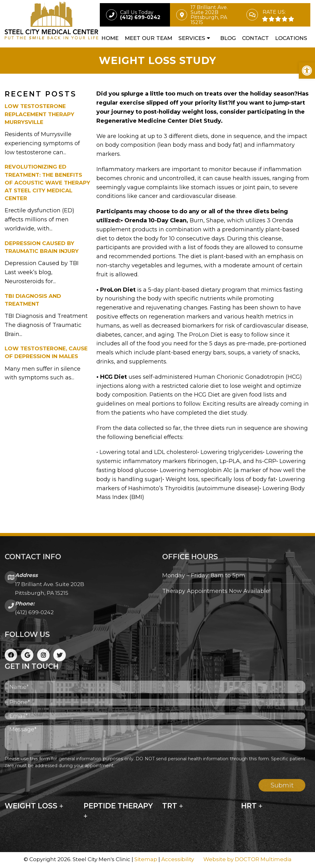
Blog (228, 38)
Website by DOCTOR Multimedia (247, 860)
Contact (255, 38)
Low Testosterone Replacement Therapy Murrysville (39, 115)
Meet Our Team (148, 38)
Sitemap (146, 860)
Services (192, 38)
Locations (291, 38)
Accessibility (178, 860)
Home (110, 38)
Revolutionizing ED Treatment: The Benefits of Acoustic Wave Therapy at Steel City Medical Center (47, 183)
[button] (307, 71)
